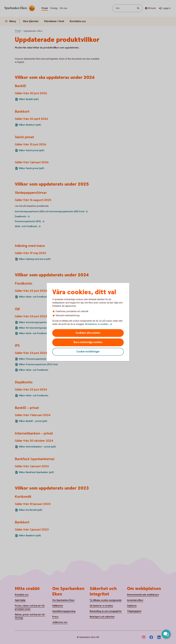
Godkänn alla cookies (88, 333)
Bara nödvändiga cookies (88, 342)
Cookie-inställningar (88, 352)
